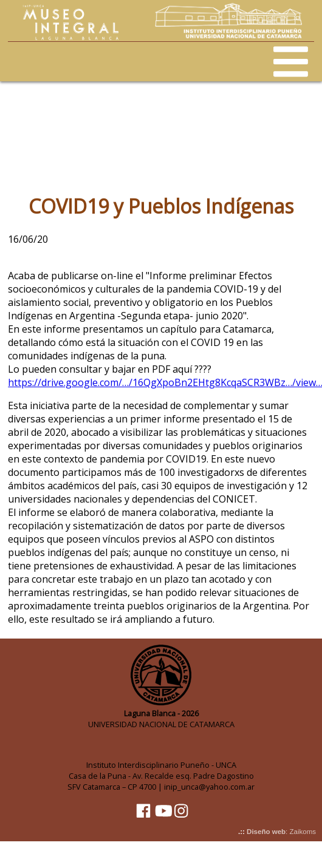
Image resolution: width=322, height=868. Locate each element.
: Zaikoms (281, 832)
